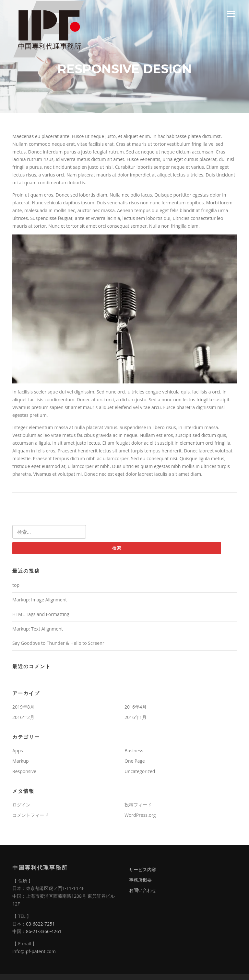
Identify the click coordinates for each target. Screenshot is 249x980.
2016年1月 (136, 717)
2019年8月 (23, 707)
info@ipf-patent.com (34, 951)
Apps (18, 751)
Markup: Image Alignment (40, 600)
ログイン (21, 805)
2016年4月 (136, 707)
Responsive (24, 771)
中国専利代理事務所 (40, 867)
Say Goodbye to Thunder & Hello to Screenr (58, 643)
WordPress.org (140, 815)
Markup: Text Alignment (38, 629)
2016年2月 (23, 717)
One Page (135, 761)
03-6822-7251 (40, 924)
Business (134, 751)
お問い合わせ (143, 890)
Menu (231, 14)
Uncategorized (140, 771)
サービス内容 (143, 869)
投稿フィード (138, 805)
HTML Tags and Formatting (41, 614)
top (16, 585)
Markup (21, 761)
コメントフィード (30, 815)
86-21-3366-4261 (44, 931)
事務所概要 (140, 880)
